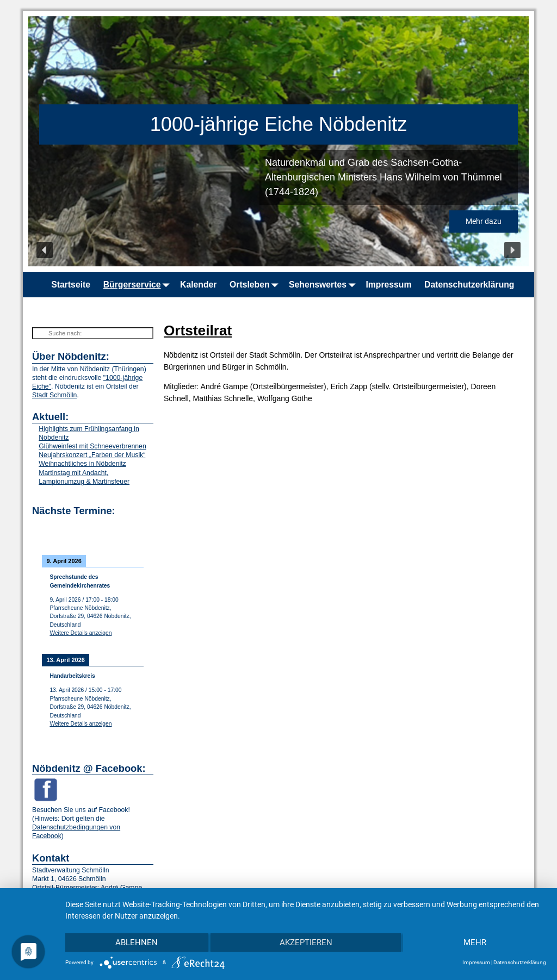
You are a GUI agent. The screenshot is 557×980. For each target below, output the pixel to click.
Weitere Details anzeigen (81, 633)
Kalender (198, 285)
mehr (475, 942)
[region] (278, 141)
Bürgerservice (139, 285)
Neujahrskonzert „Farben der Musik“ (92, 455)
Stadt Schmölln (54, 395)
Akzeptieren (306, 942)
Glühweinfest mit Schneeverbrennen (92, 446)
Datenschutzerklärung (469, 285)
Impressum (388, 285)
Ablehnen (137, 942)
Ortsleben (256, 285)
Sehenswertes (324, 285)
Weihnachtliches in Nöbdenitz (82, 464)
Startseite (71, 285)
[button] (45, 250)
